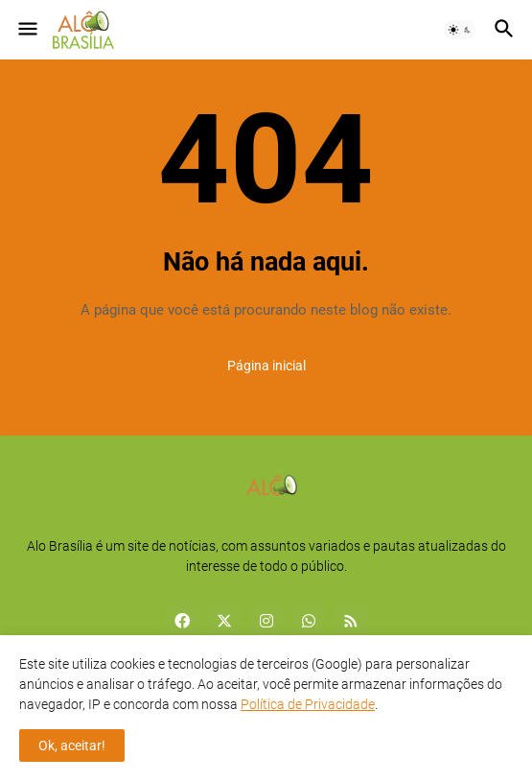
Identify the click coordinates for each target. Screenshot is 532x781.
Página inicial (266, 366)
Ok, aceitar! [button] (72, 745)
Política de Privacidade (308, 704)
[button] (26, 30)
